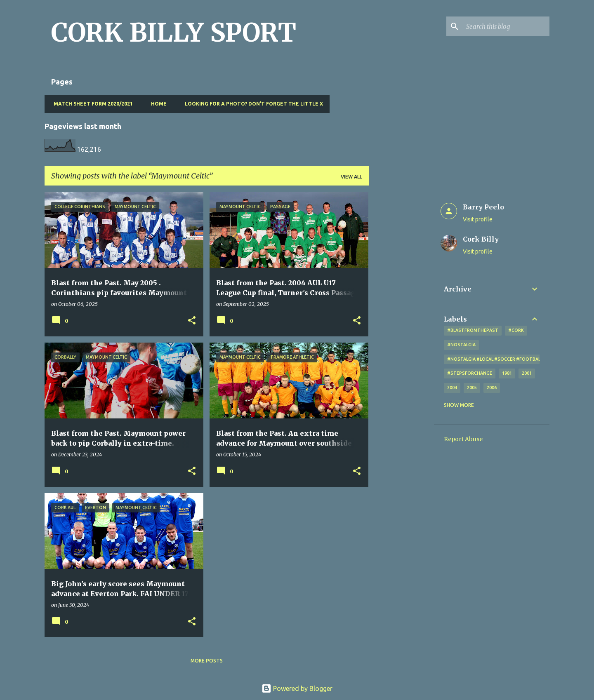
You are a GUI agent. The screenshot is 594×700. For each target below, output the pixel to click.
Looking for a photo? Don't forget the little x (251, 104)
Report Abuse (463, 439)
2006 (492, 388)
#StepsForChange (470, 373)
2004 (452, 388)
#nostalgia (461, 345)
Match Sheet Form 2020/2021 (91, 104)
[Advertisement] (401, 316)
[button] (192, 321)
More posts (207, 661)
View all (351, 177)
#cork (516, 330)
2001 (527, 373)
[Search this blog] (506, 26)
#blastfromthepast (473, 330)
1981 (507, 373)
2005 (472, 388)
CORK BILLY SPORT (174, 33)
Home (156, 104)
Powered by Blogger (297, 688)
